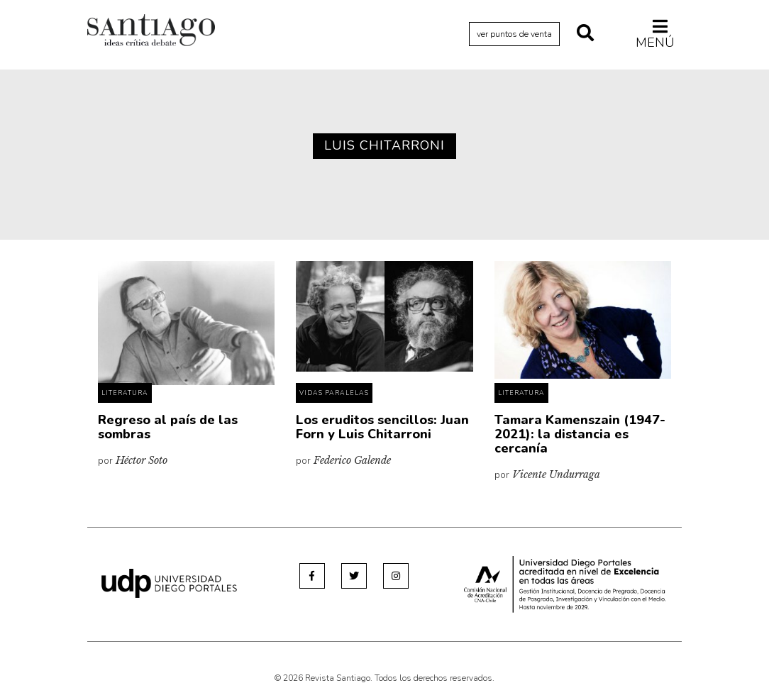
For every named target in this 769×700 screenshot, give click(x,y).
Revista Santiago (151, 32)
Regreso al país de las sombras (168, 427)
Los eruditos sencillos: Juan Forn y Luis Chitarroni (382, 427)
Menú (655, 34)
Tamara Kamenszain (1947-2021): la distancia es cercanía (580, 434)
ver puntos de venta (514, 34)
